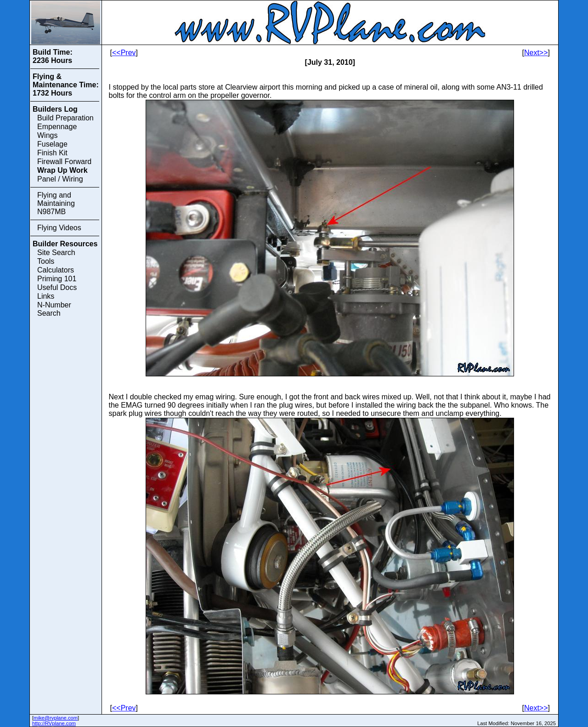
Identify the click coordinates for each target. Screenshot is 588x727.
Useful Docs (57, 287)
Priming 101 (57, 279)
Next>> (536, 53)
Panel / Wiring (60, 179)
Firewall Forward (64, 162)
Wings (47, 135)
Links (46, 296)
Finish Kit (52, 153)
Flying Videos (59, 228)
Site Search (56, 253)
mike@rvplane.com (56, 718)
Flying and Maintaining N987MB (56, 203)
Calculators (56, 270)
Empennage (57, 127)
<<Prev (124, 53)
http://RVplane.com (54, 723)
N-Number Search (54, 309)
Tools (46, 261)
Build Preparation (65, 118)
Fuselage (52, 144)
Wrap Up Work (62, 170)
